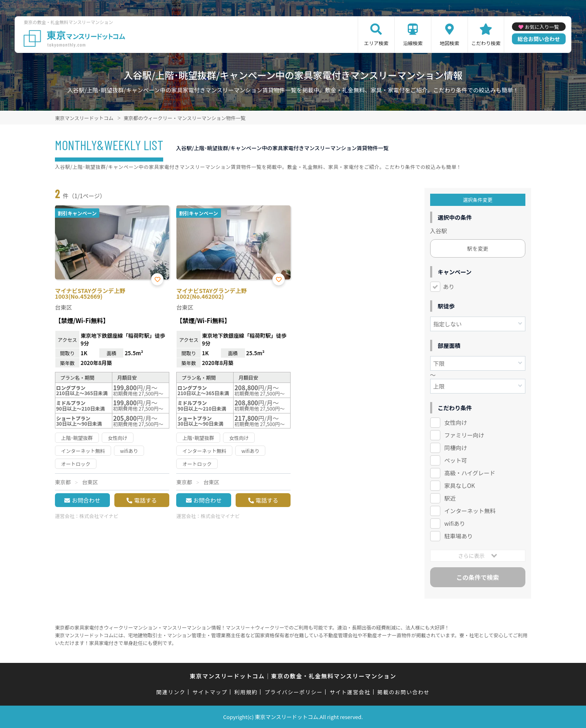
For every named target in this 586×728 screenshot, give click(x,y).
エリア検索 (376, 43)
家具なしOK (460, 485)
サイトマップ (210, 692)
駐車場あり (459, 536)
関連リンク (171, 692)
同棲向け (456, 448)
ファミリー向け (464, 435)
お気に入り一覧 (542, 27)
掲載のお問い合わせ (403, 692)
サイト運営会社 (350, 692)
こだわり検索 (486, 43)
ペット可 (456, 460)
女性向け (456, 422)
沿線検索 (413, 43)
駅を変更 (478, 248)
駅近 (450, 498)
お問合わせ (86, 500)
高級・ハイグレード (470, 473)
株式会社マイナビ (99, 516)
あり (449, 286)
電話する (145, 500)
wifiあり (455, 523)
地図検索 (449, 43)
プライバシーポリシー (294, 692)
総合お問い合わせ (539, 39)
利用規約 (246, 692)
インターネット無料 (470, 511)
